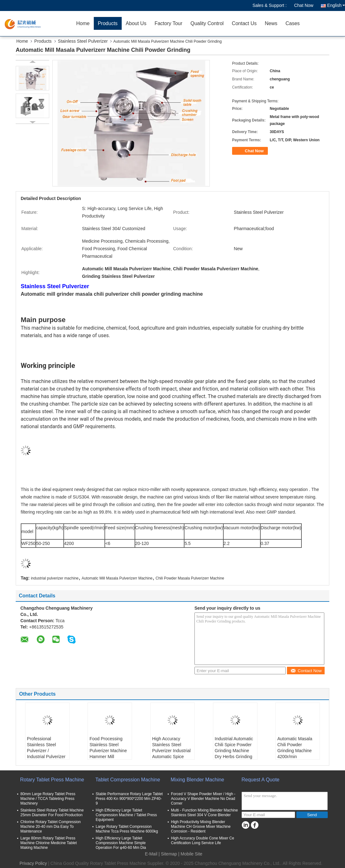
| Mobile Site (190, 854)
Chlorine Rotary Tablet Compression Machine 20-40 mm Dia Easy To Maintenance (51, 827)
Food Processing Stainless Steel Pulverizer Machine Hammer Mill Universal (108, 751)
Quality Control (207, 23)
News (271, 23)
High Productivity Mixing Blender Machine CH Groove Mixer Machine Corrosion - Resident (201, 827)
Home (83, 23)
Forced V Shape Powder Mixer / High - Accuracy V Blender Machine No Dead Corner (203, 799)
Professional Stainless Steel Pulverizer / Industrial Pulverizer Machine (46, 751)
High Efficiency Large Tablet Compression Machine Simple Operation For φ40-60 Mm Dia (121, 843)
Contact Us (244, 23)
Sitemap (169, 854)
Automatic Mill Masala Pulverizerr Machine (117, 578)
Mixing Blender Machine (197, 780)
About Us (136, 23)
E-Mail (151, 854)
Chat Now (304, 5)
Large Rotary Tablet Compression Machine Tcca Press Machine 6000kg (127, 829)
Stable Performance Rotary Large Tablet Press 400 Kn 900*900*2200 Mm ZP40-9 (129, 799)
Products (108, 23)
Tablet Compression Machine (128, 780)
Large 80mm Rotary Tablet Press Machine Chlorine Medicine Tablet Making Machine (49, 843)
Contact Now (306, 671)
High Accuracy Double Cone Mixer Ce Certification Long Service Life (202, 841)
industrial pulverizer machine (55, 578)
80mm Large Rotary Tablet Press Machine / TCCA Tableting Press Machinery (48, 799)
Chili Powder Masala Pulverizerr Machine (190, 578)
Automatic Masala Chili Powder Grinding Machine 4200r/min (295, 748)
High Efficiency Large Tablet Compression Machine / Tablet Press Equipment (126, 815)
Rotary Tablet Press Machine (52, 780)
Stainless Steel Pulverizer (83, 41)
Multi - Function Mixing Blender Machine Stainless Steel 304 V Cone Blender (204, 813)
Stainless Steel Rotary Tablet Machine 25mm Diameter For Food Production (52, 813)
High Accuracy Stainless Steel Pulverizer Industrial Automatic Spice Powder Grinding (171, 751)
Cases (292, 23)
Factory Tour (169, 23)
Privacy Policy (33, 863)
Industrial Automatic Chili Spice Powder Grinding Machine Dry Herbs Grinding (234, 748)
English (336, 5)
